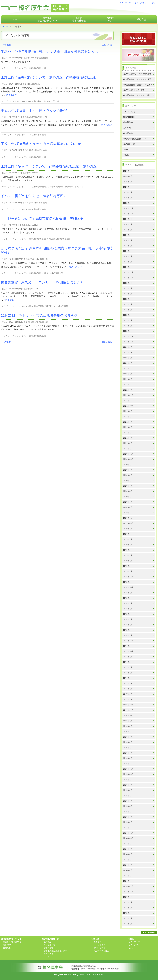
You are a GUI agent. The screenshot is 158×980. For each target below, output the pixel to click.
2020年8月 (128, 470)
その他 (126, 155)
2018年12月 (128, 577)
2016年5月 (128, 742)
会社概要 (7, 948)
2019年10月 (128, 523)
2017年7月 (128, 667)
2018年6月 (128, 609)
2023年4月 (128, 315)
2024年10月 (128, 219)
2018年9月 (128, 593)
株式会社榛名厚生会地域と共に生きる (35, 8)
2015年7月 (128, 790)
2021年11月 (128, 401)
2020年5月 (128, 486)
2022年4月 (128, 374)
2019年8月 (128, 534)
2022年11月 (128, 342)
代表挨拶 (7, 945)
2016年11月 (128, 710)
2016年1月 (128, 758)
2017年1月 (128, 699)
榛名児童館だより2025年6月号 (137, 95)
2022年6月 (128, 363)
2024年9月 (128, 224)
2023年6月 (128, 304)
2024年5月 (128, 246)
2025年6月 (128, 182)
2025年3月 (128, 198)
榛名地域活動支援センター (135, 139)
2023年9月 (128, 288)
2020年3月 (128, 497)
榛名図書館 (49, 954)
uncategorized (129, 117)
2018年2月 (128, 630)
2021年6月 (128, 422)
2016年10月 (128, 716)
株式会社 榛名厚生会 (12, 942)
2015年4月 (128, 806)
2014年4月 (128, 865)
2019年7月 (128, 539)
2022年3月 (128, 379)
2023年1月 (128, 331)
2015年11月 (128, 769)
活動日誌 (141, 19)
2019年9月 (128, 529)
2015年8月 (128, 785)
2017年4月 (128, 683)
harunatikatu (35, 84)
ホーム (16, 19)
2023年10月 (128, 283)
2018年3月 (128, 625)
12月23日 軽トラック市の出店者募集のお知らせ (39, 315)
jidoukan (34, 289)
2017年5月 (128, 678)
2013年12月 (128, 886)
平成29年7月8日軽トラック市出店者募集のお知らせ (41, 144)
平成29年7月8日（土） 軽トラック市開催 (34, 111)
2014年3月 (128, 870)
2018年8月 (128, 598)
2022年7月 (128, 358)
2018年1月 (128, 635)
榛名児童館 (39, 306)
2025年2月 (128, 203)
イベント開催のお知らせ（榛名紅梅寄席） (34, 196)
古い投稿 (6, 45)
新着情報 (98, 942)
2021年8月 (128, 417)
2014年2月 (128, 876)
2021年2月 (128, 443)
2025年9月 (128, 176)
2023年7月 (128, 299)
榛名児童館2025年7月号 (134, 90)
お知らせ (17, 68)
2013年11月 (128, 892)
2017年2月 (128, 694)
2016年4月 (128, 748)
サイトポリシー (141, 3)
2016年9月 (128, 721)
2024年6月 (128, 240)
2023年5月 (128, 310)
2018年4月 (128, 619)
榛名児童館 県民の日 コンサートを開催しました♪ (42, 282)
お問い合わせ (100, 948)
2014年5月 (128, 860)
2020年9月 (128, 465)
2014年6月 (128, 854)
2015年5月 (128, 801)
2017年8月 (128, 662)
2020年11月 (128, 454)
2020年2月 (128, 502)
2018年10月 (128, 587)
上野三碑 (55, 101)
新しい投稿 (108, 45)
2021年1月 (128, 449)
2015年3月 (128, 812)
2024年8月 (128, 230)
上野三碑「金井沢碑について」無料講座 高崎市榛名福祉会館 (50, 77)
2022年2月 (128, 385)
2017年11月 (128, 646)
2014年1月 (128, 881)
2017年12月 (128, 641)
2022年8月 (128, 352)
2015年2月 (128, 817)
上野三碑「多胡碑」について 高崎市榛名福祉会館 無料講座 (49, 166)
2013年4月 (128, 924)
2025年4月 (128, 192)
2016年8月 (128, 726)
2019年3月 (128, 561)
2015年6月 (128, 796)
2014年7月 (128, 849)
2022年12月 (128, 336)
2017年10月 (128, 651)
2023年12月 (128, 272)
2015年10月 (128, 774)
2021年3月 (128, 438)
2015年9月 (128, 780)
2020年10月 (128, 459)
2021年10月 (128, 406)
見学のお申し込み (102, 951)
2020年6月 (128, 481)
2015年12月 (128, 764)
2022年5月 (128, 369)
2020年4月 (128, 491)
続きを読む (13, 95)
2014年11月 (128, 833)
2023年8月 (128, 294)
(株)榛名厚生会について (11, 939)
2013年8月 (128, 908)
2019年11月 (128, 518)
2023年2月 (128, 326)
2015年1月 (128, 822)
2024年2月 (128, 262)
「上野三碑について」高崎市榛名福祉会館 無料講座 (42, 218)
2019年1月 (128, 571)
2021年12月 (128, 395)
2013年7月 (128, 913)
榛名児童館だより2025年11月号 (137, 74)
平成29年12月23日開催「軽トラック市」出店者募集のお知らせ (50, 51)
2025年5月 (128, 187)
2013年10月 (128, 897)
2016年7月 (128, 732)
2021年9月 (128, 411)
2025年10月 (128, 171)
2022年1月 (128, 390)
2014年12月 (128, 828)
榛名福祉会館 (40, 68)
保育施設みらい (110, 19)
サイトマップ (125, 3)
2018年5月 (128, 614)
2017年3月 (128, 689)
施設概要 (48, 942)
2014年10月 (128, 838)
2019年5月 (128, 550)
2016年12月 (128, 705)
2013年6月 (128, 918)
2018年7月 (128, 603)
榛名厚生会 (128, 122)
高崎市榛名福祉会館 (79, 19)
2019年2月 (128, 566)
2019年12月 (128, 513)
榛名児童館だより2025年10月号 (137, 79)
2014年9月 (128, 844)
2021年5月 (128, 427)
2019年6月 (128, 545)
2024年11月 (128, 214)
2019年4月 (128, 555)
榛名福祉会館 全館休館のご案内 (138, 85)
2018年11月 (128, 582)
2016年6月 (128, 737)
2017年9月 (128, 657)
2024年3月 (128, 256)
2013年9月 (128, 902)
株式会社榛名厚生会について (48, 19)
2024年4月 (128, 251)
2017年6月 (128, 673)
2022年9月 (128, 347)
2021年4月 (128, 433)
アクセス (48, 957)
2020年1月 (128, 507)
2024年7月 (128, 235)
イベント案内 (27, 68)
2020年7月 (128, 475)
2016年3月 (128, 753)
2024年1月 (128, 267)
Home (5, 27)
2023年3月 (128, 320)
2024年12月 (128, 208)
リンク (154, 3)
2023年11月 (128, 278)
